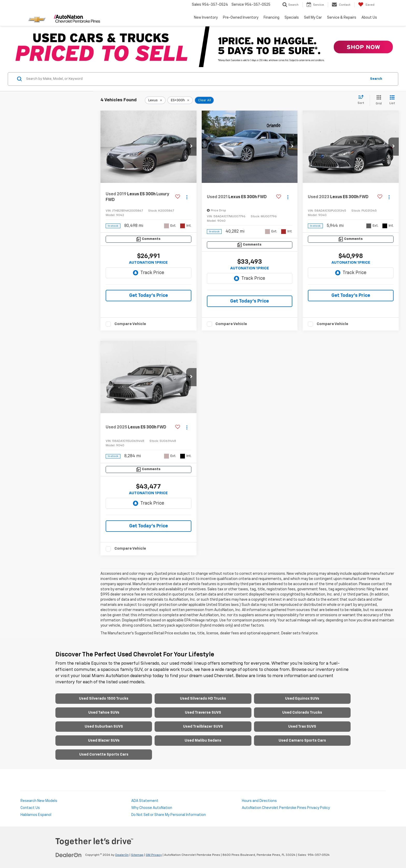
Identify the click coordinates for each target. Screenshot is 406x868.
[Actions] (187, 197)
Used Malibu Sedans (203, 741)
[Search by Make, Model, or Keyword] (196, 79)
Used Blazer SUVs (104, 741)
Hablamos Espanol (36, 815)
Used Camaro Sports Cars (302, 741)
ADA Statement (145, 801)
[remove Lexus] (155, 100)
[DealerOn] (69, 855)
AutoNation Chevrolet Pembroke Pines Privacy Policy (286, 808)
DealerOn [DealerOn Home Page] (122, 855)
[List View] (392, 100)
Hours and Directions (259, 801)
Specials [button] (292, 18)
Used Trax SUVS (302, 727)
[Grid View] (378, 100)
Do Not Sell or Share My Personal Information (169, 815)
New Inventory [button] (206, 18)
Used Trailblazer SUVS (203, 727)
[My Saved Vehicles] (366, 5)
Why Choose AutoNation (152, 808)
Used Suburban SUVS (104, 727)
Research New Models (39, 801)
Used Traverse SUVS (203, 713)
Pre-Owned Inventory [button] (241, 18)
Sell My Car (313, 18)
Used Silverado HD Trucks (203, 699)
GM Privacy (154, 855)
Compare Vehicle (130, 324)
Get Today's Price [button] (148, 296)
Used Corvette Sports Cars (104, 755)
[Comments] (148, 239)
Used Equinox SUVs (302, 699)
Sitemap (137, 855)
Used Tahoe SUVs (104, 713)
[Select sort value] (362, 100)
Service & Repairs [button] (342, 18)
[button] (191, 147)
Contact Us (30, 808)
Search (376, 79)
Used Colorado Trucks (302, 713)
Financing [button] (271, 18)
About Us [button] (369, 18)
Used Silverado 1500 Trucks (104, 699)
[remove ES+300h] (180, 100)
